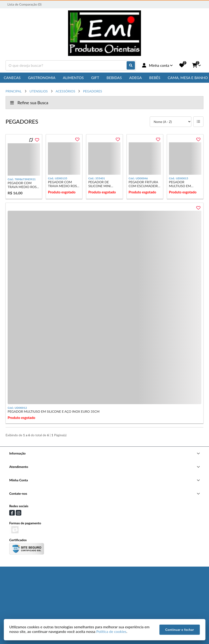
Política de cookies (111, 631)
